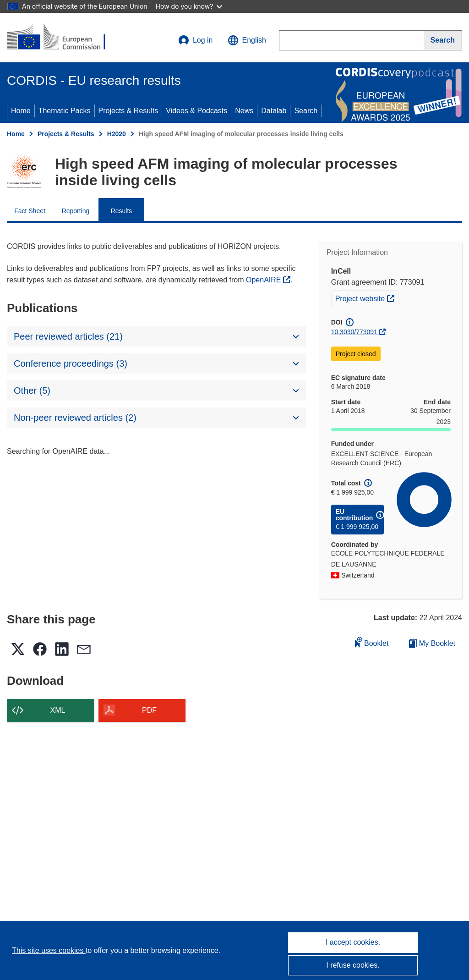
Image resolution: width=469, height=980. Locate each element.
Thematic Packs (65, 111)
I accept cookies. (353, 942)
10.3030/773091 (354, 332)
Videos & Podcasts (196, 111)
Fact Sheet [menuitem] (30, 211)
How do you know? (189, 6)
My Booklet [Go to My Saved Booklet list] (432, 643)
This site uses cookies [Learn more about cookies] (49, 950)
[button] (247, 40)
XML (58, 710)
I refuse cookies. (353, 965)
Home (21, 111)
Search (306, 111)
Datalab (274, 111)
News (244, 111)
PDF (149, 710)
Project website (367, 297)
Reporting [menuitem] (76, 211)
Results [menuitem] (122, 211)
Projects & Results (128, 111)
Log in (196, 40)
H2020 (117, 134)
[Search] (443, 40)
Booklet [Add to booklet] (372, 642)
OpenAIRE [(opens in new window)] (264, 280)
